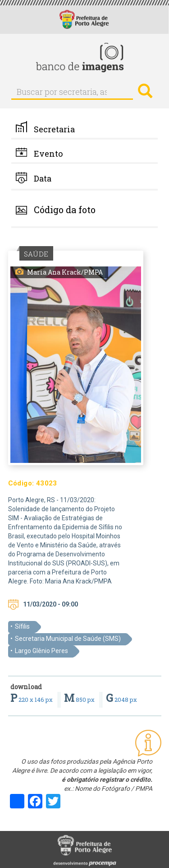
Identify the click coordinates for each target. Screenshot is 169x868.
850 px (80, 700)
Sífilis (22, 626)
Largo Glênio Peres (41, 651)
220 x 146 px (32, 700)
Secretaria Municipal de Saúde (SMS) (68, 639)
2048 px (121, 700)
